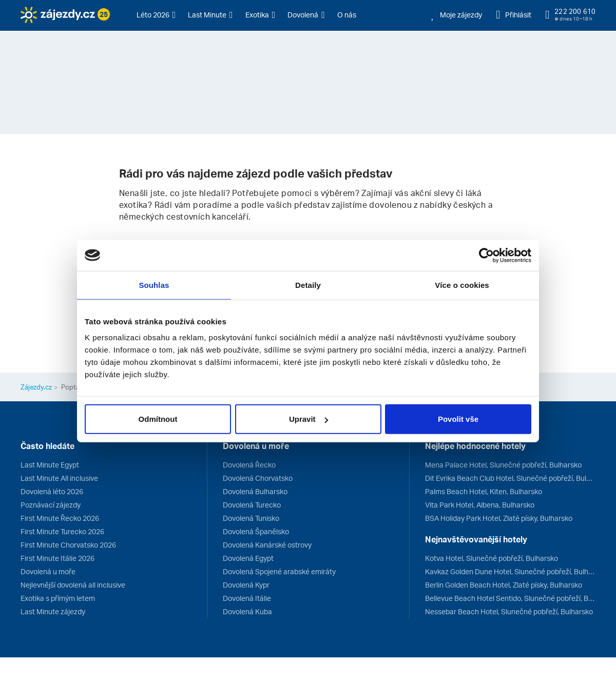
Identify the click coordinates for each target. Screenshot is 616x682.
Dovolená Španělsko (256, 531)
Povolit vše (458, 419)
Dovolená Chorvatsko (258, 478)
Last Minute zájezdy (53, 611)
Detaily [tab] (308, 285)
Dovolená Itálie (247, 598)
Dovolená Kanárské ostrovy (267, 545)
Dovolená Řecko (249, 465)
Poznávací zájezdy (51, 505)
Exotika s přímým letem (58, 598)
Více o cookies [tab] (462, 285)
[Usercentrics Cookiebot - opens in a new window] (486, 255)
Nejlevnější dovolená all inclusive (73, 585)
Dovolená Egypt (248, 558)
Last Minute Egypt (50, 465)
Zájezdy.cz (36, 387)
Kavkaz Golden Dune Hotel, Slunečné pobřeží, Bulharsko (510, 571)
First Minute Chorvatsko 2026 (68, 545)
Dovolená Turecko (252, 505)
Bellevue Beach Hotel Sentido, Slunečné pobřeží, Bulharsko (510, 598)
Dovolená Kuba (247, 611)
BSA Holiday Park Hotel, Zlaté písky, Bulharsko (499, 518)
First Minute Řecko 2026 (60, 518)
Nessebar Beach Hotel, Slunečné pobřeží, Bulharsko (509, 611)
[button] (156, 15)
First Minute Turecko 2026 (62, 531)
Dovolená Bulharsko (255, 491)
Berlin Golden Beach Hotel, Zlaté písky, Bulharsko (504, 585)
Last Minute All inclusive (59, 478)
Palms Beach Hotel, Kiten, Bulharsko (484, 491)
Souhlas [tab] (154, 285)
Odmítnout (158, 419)
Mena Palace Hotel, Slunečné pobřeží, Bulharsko (503, 465)
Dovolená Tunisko (251, 518)
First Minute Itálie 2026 (57, 558)
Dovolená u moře (48, 571)
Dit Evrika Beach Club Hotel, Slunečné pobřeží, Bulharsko (510, 478)
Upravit (309, 419)
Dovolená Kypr (246, 585)
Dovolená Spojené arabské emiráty (279, 571)
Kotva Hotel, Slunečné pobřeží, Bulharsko (492, 558)
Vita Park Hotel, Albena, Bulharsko (480, 505)
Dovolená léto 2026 (52, 491)
